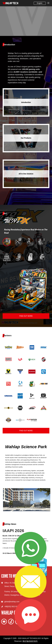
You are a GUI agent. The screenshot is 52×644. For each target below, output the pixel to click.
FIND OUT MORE (26, 431)
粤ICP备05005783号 (30, 641)
